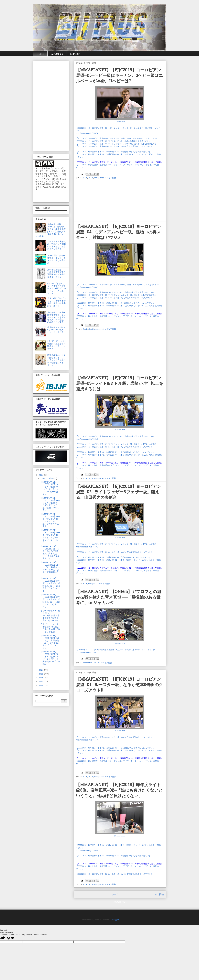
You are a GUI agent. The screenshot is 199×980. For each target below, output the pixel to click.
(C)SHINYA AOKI (120, 643)
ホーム (115, 894)
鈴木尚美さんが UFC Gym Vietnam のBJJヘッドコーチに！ (57, 330)
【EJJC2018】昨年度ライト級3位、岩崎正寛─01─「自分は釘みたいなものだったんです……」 (116, 152)
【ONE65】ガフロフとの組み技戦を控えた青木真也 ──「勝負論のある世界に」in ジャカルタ (115, 650)
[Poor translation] (11, 938)
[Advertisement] (120, 201)
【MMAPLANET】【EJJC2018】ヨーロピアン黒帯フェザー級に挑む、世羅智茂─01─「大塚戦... (50, 658)
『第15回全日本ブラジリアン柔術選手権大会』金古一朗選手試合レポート (57, 302)
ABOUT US (57, 54)
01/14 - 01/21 (47, 478)
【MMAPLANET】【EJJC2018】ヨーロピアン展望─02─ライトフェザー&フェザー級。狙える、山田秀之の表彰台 (119, 492)
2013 (41, 686)
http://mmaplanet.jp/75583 (87, 850)
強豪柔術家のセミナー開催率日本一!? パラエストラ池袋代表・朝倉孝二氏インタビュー (56, 360)
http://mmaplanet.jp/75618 (87, 439)
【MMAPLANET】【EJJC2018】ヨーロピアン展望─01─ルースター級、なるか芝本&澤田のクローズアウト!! (120, 685)
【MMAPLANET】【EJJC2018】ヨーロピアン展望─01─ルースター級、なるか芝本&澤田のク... (50, 568)
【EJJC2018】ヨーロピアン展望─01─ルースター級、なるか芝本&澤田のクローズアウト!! (114, 146)
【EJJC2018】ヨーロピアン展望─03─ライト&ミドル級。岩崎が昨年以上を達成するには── (115, 141)
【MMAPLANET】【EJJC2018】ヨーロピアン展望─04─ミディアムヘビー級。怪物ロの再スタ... (50, 504)
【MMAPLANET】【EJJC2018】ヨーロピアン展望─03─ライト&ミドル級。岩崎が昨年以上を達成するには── (120, 383)
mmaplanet (99, 178)
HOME (40, 54)
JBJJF (91, 178)
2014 (41, 682)
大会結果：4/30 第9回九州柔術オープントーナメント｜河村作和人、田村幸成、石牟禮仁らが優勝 (56, 317)
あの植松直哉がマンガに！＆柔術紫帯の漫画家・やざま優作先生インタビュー (56, 273)
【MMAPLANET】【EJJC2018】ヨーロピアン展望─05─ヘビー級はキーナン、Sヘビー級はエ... (50, 488)
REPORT (75, 54)
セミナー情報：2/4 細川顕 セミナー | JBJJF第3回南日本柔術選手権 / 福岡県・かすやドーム (50, 616)
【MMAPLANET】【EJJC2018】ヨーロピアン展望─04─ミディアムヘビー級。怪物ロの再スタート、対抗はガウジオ (119, 232)
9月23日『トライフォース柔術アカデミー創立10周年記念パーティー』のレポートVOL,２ (57, 288)
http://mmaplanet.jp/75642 (87, 287)
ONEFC (96, 663)
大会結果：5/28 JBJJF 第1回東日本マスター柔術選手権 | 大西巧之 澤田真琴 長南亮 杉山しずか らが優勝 (51, 230)
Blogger (116, 920)
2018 (41, 475)
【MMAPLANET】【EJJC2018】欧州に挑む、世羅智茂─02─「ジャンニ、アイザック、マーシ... (50, 642)
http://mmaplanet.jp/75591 (87, 547)
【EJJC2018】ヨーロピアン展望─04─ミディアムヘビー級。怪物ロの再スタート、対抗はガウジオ (118, 138)
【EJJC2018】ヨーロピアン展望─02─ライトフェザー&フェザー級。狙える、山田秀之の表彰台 (116, 144)
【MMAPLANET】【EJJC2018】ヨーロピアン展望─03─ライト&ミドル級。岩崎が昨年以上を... (50, 520)
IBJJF (85, 178)
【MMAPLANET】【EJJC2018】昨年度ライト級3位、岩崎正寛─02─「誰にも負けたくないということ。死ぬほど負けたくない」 (119, 790)
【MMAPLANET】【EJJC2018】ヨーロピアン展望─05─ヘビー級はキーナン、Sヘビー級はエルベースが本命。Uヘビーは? (120, 75)
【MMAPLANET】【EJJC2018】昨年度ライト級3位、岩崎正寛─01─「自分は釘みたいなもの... (50, 601)
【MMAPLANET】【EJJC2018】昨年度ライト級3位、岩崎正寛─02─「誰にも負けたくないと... (50, 584)
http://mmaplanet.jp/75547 (87, 740)
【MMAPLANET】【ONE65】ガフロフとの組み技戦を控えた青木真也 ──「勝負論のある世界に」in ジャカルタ (119, 597)
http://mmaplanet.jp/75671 (87, 652)
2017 (41, 670)
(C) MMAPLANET (120, 121)
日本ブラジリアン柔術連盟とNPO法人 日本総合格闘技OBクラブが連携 (50, 628)
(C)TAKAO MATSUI (120, 836)
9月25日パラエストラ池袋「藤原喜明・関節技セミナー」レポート (56, 345)
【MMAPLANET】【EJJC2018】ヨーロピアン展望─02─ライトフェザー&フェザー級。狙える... (50, 536)
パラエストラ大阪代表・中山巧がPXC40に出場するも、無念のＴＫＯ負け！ (57, 245)
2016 (41, 674)
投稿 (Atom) (122, 902)
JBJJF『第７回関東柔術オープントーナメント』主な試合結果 (56, 259)
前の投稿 (159, 894)
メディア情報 (110, 178)
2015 (41, 678)
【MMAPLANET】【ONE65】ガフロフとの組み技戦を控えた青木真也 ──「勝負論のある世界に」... (50, 552)
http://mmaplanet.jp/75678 (87, 133)
